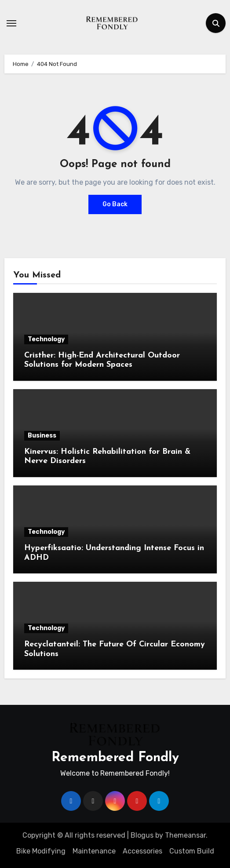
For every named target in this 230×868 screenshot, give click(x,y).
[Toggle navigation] (11, 23)
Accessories (142, 851)
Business (42, 436)
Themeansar (185, 835)
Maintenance (94, 851)
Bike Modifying (41, 851)
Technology (46, 339)
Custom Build (192, 851)
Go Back (115, 204)
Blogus (142, 835)
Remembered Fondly (115, 758)
